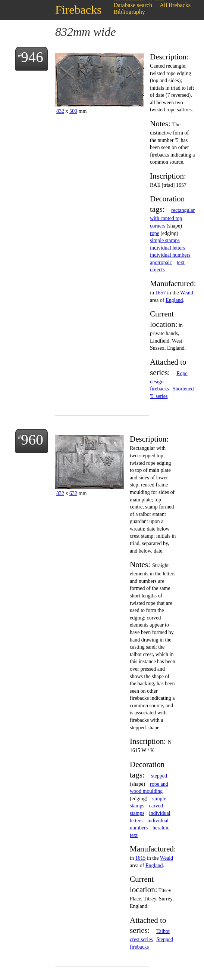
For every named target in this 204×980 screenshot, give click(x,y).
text (181, 262)
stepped (159, 776)
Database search (133, 5)
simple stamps (165, 240)
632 (73, 493)
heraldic (161, 828)
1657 (160, 293)
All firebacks (175, 5)
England (174, 300)
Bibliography (129, 12)
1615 (140, 858)
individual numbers (170, 255)
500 (73, 111)
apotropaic (161, 262)
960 (32, 440)
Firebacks (78, 10)
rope (155, 233)
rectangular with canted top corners (172, 218)
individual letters (167, 248)
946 (32, 57)
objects (157, 270)
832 (60, 111)
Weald (187, 293)
